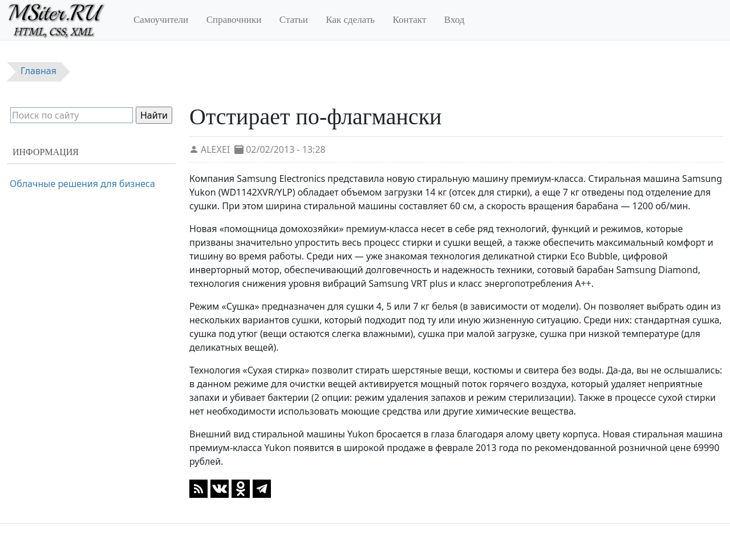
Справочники (234, 20)
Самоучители (161, 20)
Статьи (294, 20)
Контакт (410, 20)
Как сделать (350, 20)
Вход (455, 20)
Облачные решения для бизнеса (82, 184)
